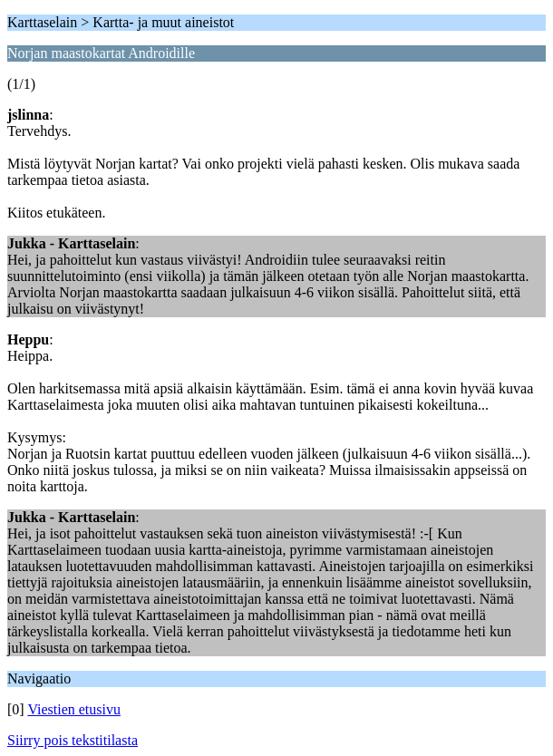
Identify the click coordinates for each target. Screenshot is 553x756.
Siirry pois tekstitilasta (73, 740)
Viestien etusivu (74, 709)
